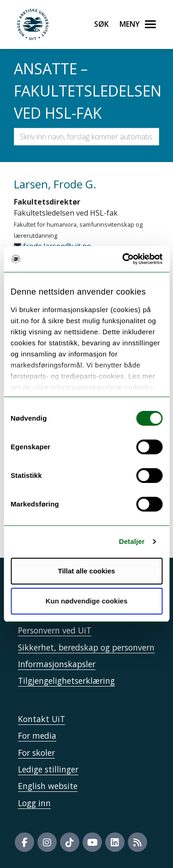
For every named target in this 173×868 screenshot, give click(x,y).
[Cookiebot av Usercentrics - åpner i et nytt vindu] (123, 259)
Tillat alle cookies (87, 571)
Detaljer (132, 541)
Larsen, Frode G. (55, 184)
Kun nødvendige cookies (87, 601)
